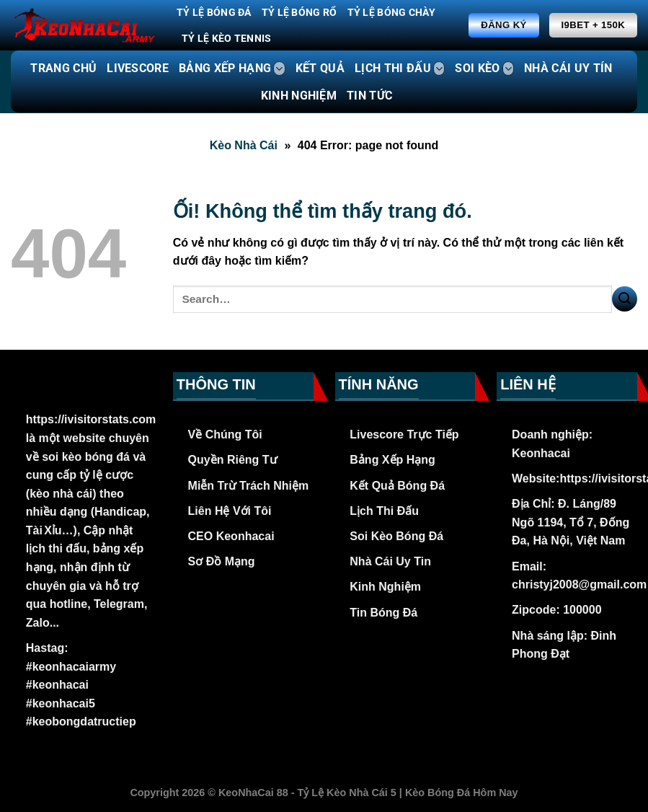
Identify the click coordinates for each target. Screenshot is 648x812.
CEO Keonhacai (231, 536)
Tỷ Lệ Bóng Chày (391, 13)
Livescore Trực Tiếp (404, 434)
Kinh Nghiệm (385, 587)
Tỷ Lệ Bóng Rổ (299, 13)
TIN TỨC (369, 96)
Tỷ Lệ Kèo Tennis (227, 39)
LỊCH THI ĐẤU (400, 69)
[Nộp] (625, 299)
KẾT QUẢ (320, 68)
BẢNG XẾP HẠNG (232, 69)
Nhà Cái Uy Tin (390, 561)
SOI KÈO (484, 69)
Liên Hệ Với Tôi (230, 511)
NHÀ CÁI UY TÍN (568, 68)
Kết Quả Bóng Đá (397, 486)
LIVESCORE (138, 68)
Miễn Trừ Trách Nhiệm (249, 486)
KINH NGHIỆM (299, 96)
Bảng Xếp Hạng (392, 460)
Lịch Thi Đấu (384, 511)
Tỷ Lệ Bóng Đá (214, 13)
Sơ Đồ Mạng (222, 561)
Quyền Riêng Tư (233, 460)
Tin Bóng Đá (383, 613)
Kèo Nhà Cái (244, 145)
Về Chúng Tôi (225, 434)
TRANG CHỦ (63, 68)
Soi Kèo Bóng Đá (396, 536)
